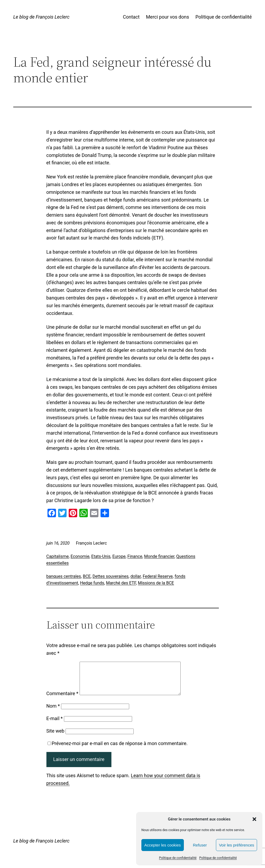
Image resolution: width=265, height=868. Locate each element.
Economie (80, 556)
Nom (53, 712)
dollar (136, 576)
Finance (135, 556)
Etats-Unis (101, 556)
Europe (119, 556)
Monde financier (159, 556)
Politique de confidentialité (178, 858)
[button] (254, 819)
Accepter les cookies (163, 845)
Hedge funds (92, 583)
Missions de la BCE (156, 583)
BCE (87, 576)
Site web (55, 737)
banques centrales (64, 576)
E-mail (55, 725)
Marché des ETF (121, 583)
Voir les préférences (236, 845)
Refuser (200, 845)
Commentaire (62, 700)
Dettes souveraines (111, 576)
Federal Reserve (158, 576)
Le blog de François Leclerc (41, 17)
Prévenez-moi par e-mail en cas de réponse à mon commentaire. (118, 750)
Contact (131, 17)
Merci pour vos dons (168, 17)
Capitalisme (58, 556)
